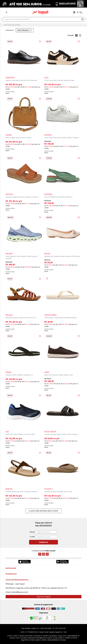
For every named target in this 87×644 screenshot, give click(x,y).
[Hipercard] (48, 609)
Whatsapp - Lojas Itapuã (15, 584)
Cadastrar (43, 542)
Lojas (74, 12)
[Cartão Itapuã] (28, 609)
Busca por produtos (14, 25)
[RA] (55, 618)
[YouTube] (47, 554)
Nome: (32, 532)
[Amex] (58, 609)
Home (6, 25)
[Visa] (38, 609)
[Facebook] (40, 554)
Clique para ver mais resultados (43, 511)
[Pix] (63, 609)
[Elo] (54, 609)
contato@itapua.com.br (19, 592)
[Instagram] (43, 554)
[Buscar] (82, 19)
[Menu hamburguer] (6, 12)
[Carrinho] (80, 12)
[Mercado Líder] (47, 618)
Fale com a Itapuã (44, 597)
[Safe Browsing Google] (36, 618)
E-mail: (32, 537)
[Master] (43, 609)
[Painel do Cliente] (78, 12)
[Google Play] (62, 562)
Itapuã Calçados (40, 12)
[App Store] (25, 562)
